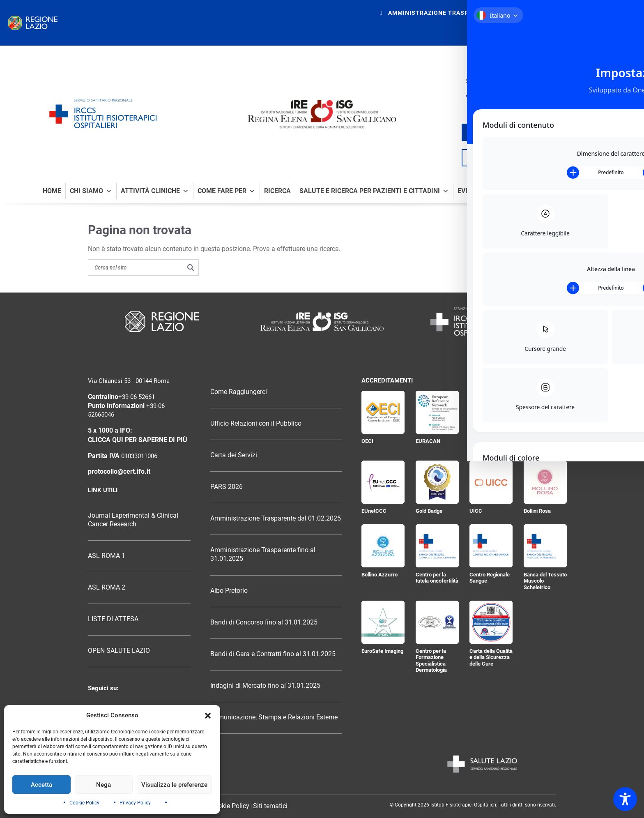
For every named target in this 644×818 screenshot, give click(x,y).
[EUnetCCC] (383, 482)
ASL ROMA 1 (107, 556)
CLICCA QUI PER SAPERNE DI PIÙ (138, 440)
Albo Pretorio (229, 591)
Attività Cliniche (155, 191)
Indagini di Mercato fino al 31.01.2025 (265, 686)
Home (52, 191)
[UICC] (491, 482)
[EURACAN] (437, 412)
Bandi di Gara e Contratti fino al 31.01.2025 (273, 654)
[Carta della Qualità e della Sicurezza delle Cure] (491, 622)
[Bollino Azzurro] (383, 546)
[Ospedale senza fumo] (584, 89)
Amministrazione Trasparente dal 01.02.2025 (276, 518)
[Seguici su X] (480, 96)
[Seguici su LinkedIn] (516, 96)
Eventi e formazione (493, 191)
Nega (103, 785)
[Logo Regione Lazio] (162, 322)
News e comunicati (569, 191)
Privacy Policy (135, 803)
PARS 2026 (227, 487)
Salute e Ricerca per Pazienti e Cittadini (374, 191)
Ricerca (277, 191)
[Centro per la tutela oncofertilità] (437, 546)
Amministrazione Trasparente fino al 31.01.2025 (263, 554)
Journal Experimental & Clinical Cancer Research (133, 520)
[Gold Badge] (437, 482)
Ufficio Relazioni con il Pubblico (256, 424)
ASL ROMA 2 (107, 588)
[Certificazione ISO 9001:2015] (545, 412)
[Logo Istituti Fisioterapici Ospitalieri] (322, 321)
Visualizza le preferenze (174, 785)
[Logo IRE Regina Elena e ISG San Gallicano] (322, 114)
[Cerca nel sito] (599, 158)
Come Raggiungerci (239, 392)
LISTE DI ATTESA (113, 619)
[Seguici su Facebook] (469, 96)
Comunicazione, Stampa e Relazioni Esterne (274, 717)
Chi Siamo (91, 191)
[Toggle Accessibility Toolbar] (625, 799)
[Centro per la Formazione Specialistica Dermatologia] (437, 622)
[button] (208, 716)
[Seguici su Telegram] (527, 96)
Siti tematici (270, 806)
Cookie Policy (84, 803)
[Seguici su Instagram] (505, 96)
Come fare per (227, 191)
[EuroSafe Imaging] (383, 622)
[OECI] (383, 412)
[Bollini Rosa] (545, 482)
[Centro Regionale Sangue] (491, 546)
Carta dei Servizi (234, 455)
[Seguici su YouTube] (492, 96)
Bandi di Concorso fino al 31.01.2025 (264, 622)
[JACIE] (491, 412)
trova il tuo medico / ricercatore (535, 132)
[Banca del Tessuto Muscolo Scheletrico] (545, 546)
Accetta (41, 785)
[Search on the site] (143, 267)
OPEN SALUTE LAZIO (119, 651)
